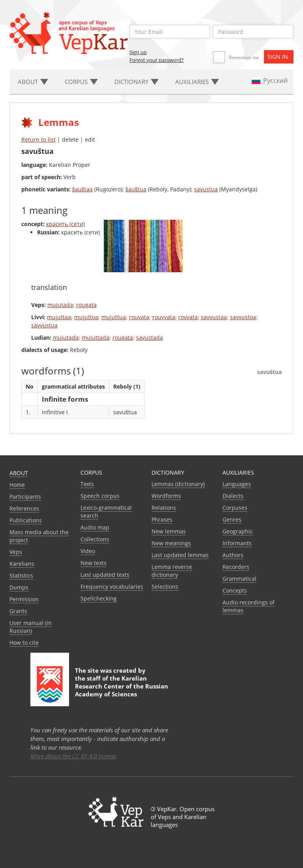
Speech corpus (100, 496)
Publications (26, 520)
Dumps (19, 587)
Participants (25, 497)
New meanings (171, 543)
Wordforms (166, 496)
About (19, 473)
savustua (206, 189)
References (24, 508)
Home (17, 485)
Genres (232, 519)
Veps (16, 552)
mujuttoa (86, 317)
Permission (24, 599)
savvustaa (214, 317)
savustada (150, 338)
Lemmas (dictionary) (178, 484)
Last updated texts (105, 575)
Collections (95, 539)
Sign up (138, 52)
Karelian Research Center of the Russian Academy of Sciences (122, 686)
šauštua (136, 189)
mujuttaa (59, 317)
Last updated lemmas (180, 555)
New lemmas (169, 531)
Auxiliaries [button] (197, 82)
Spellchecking (99, 598)
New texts (94, 563)
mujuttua (114, 317)
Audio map (95, 527)
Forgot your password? (157, 60)
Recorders (236, 567)
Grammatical (239, 579)
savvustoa (243, 317)
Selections (165, 586)
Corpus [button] (81, 82)
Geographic (238, 531)
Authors (233, 555)
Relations (164, 508)
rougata (86, 305)
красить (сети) (65, 224)
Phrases (162, 519)
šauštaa (82, 189)
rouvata (139, 317)
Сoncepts (235, 590)
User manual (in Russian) (31, 627)
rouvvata (164, 317)
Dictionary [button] (137, 82)
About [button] (33, 82)
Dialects (233, 496)
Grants (18, 611)
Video (88, 551)
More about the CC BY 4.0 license (73, 756)
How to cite (24, 643)
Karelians (22, 564)
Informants (237, 543)
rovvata (188, 317)
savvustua (44, 325)
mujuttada (95, 338)
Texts (87, 484)
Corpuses (235, 508)
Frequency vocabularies (112, 586)
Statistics (21, 575)
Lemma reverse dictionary (172, 571)
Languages (237, 484)
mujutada (60, 305)
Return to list (38, 139)
